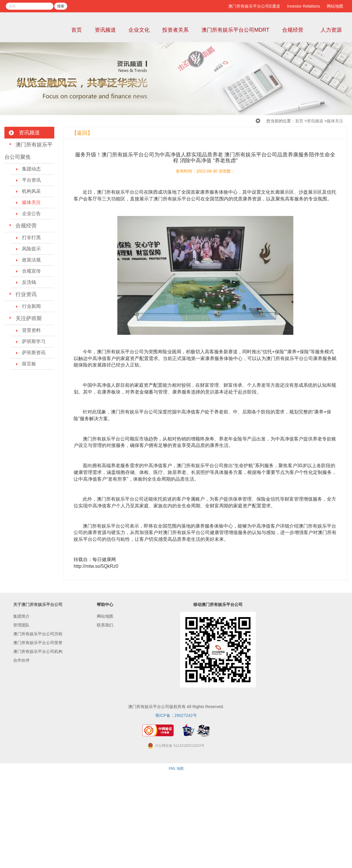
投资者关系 (175, 30)
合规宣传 (31, 271)
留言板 (29, 364)
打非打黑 (31, 238)
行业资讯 (26, 294)
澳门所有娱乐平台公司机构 (38, 651)
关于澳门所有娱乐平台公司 (38, 604)
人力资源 (331, 30)
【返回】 (82, 133)
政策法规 (31, 260)
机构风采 (31, 191)
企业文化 (139, 30)
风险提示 (31, 249)
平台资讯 (31, 180)
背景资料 (31, 330)
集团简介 (21, 616)
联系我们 (105, 625)
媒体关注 (335, 121)
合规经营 (293, 30)
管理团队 (21, 625)
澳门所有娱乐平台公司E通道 (254, 6)
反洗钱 (29, 282)
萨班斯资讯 (34, 353)
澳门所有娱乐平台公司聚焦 (28, 151)
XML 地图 (176, 769)
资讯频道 (105, 30)
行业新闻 (31, 306)
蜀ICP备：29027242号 (176, 715)
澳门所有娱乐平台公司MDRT (236, 30)
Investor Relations (304, 6)
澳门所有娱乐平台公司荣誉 (38, 643)
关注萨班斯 (29, 318)
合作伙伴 (21, 660)
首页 (77, 30)
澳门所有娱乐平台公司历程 (38, 634)
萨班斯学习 (34, 341)
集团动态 (31, 169)
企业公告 (31, 213)
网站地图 (335, 6)
